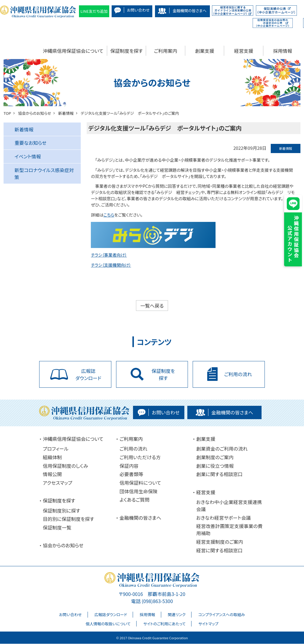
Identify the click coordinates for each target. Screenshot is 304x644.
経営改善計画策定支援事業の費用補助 (229, 530)
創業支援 (205, 51)
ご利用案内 (166, 51)
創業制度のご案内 (215, 457)
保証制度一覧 (57, 528)
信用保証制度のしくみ (65, 466)
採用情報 (283, 51)
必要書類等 (132, 474)
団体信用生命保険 (139, 491)
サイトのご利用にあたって (164, 624)
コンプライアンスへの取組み (222, 615)
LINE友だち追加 (94, 11)
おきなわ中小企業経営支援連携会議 (229, 506)
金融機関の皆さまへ (141, 518)
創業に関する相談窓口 (219, 474)
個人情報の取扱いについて (108, 624)
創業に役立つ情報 (215, 466)
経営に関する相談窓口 (219, 550)
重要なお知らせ (31, 143)
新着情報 (24, 129)
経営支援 (244, 51)
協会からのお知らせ (63, 546)
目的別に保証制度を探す (68, 519)
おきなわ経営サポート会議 (224, 518)
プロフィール (56, 449)
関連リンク (177, 615)
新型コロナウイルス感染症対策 (44, 174)
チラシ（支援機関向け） (111, 265)
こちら (109, 215)
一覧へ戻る (152, 306)
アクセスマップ (57, 483)
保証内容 (129, 466)
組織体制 (52, 457)
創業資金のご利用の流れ (222, 449)
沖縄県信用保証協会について (73, 51)
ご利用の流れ (134, 449)
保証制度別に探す (61, 511)
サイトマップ (208, 624)
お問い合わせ (70, 615)
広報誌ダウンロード (111, 615)
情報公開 (52, 474)
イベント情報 (28, 156)
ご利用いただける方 (140, 457)
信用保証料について (140, 483)
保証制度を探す (127, 51)
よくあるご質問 (135, 500)
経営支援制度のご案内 (220, 542)
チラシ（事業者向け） (109, 255)
